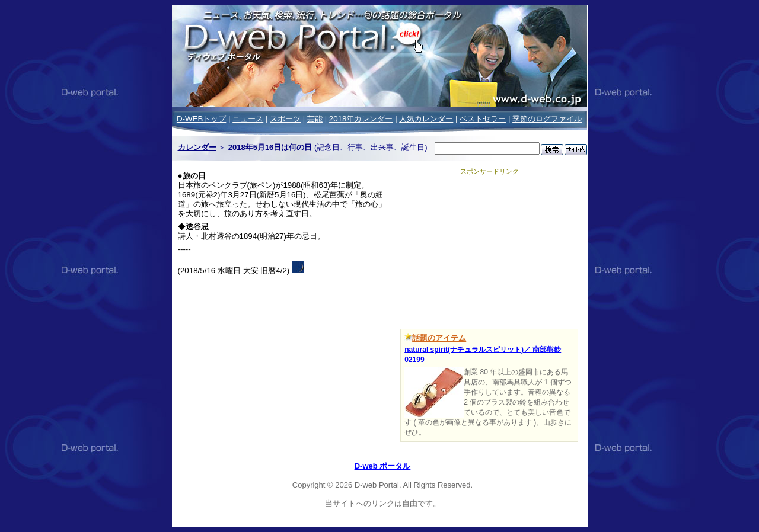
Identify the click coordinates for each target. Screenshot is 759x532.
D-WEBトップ (201, 119)
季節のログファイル (547, 119)
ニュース (248, 119)
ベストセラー (483, 119)
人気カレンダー (426, 119)
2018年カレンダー (361, 119)
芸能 (315, 119)
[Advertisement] (489, 250)
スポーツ (285, 119)
